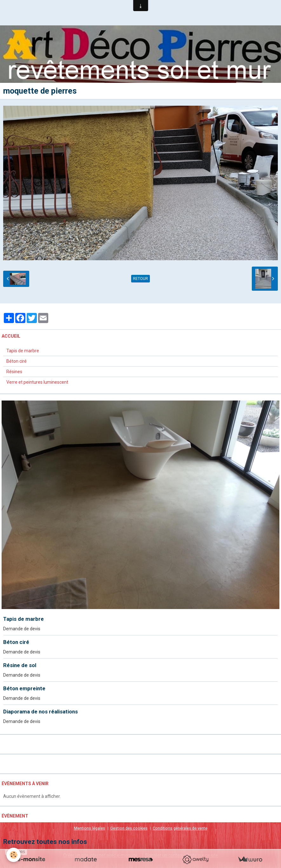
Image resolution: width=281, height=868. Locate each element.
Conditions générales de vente (180, 828)
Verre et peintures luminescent (37, 382)
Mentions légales (90, 828)
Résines (14, 372)
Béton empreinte (24, 688)
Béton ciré (17, 361)
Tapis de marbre (23, 351)
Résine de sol (20, 665)
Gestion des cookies (129, 828)
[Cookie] (13, 855)
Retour (140, 279)
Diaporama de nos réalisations (40, 712)
